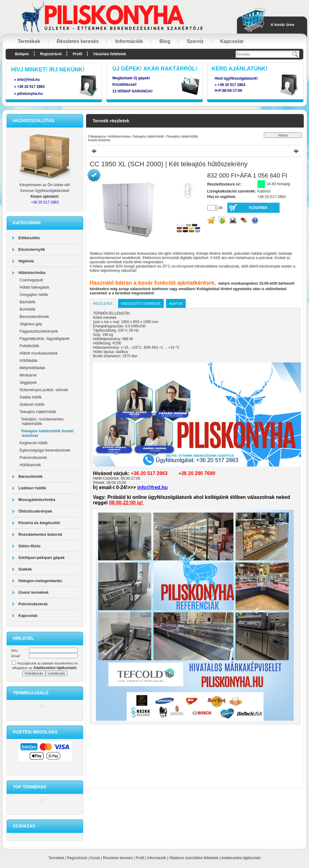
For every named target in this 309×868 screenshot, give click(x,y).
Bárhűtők (27, 302)
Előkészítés (29, 238)
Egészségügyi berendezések (45, 450)
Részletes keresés (118, 858)
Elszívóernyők (32, 249)
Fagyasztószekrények (39, 331)
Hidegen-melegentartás (40, 581)
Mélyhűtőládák (32, 368)
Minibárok (28, 375)
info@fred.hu (153, 487)
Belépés (22, 54)
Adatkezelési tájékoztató (241, 858)
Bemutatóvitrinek (34, 317)
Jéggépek (28, 382)
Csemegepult (31, 280)
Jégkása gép (31, 324)
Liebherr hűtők (32, 488)
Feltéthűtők (29, 346)
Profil (140, 858)
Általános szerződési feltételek (194, 858)
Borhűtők (27, 309)
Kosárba (258, 208)
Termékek (56, 858)
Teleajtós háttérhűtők (38, 412)
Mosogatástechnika (37, 500)
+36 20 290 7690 (197, 473)
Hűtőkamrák (30, 465)
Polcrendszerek (33, 457)
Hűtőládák (29, 360)
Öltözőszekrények (35, 511)
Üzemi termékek (33, 592)
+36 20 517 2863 (231, 85)
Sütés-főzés (29, 546)
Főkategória (97, 136)
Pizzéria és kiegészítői (39, 523)
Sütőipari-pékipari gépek (42, 558)
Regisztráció (77, 858)
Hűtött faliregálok (35, 287)
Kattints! (264, 191)
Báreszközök (30, 476)
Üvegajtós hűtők (34, 295)
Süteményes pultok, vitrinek (44, 390)
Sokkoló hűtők (32, 404)
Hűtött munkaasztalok (39, 353)
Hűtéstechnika (32, 273)
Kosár (95, 858)
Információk (157, 858)
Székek (25, 569)
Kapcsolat (28, 616)
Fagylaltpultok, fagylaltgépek (45, 339)
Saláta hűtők (31, 397)
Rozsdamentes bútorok (40, 534)
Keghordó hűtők (34, 443)
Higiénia (26, 261)
